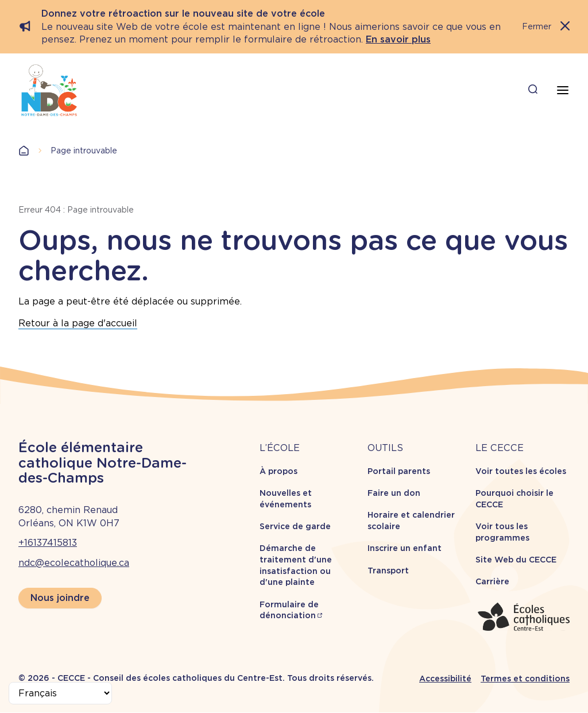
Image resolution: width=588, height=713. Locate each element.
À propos (278, 471)
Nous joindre (60, 598)
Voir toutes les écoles (521, 471)
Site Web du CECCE (516, 560)
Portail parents (399, 471)
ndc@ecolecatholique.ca (74, 563)
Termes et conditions (525, 679)
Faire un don (394, 493)
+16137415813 (48, 543)
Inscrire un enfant (405, 548)
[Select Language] (60, 693)
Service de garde (295, 526)
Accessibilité (445, 679)
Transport (388, 571)
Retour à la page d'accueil (78, 323)
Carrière (492, 581)
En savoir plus (398, 39)
